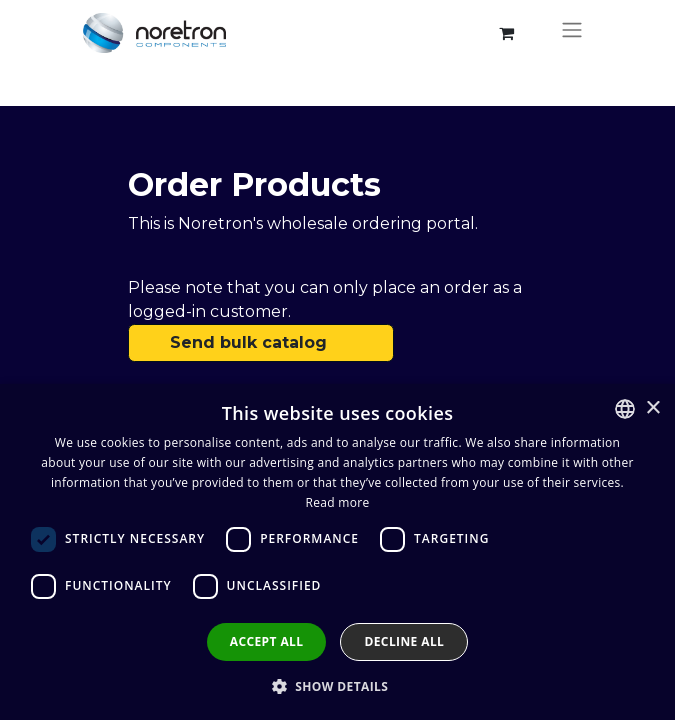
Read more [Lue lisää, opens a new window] (338, 502)
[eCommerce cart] (507, 33)
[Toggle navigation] (572, 33)
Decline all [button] (404, 641)
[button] (338, 686)
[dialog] (337, 552)
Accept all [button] (267, 641)
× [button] (652, 408)
